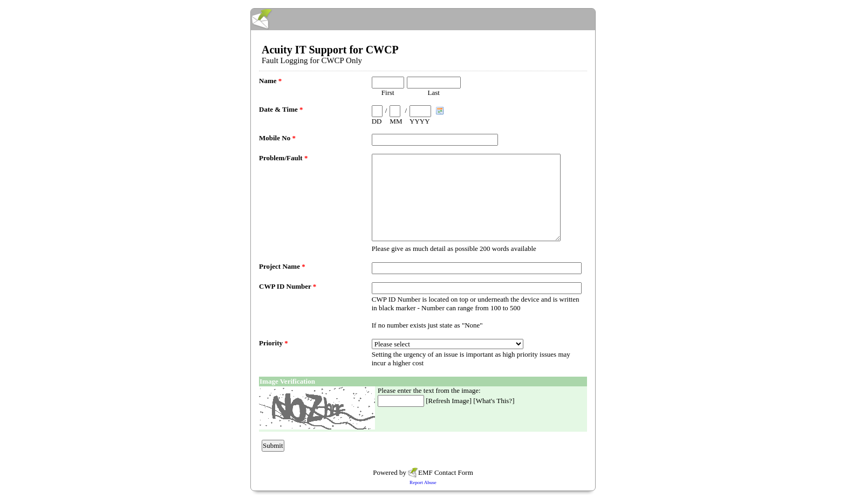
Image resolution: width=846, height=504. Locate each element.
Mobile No (277, 138)
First (388, 93)
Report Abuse (423, 482)
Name (270, 81)
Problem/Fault (283, 158)
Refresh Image (449, 401)
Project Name (282, 266)
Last (434, 93)
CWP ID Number (288, 286)
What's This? (494, 401)
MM (396, 121)
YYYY (420, 121)
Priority (274, 343)
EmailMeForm (423, 19)
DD (377, 121)
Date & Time (281, 109)
